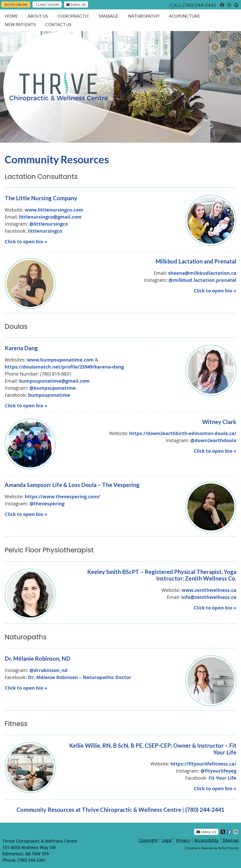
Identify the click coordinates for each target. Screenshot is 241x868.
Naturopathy (144, 16)
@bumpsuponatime (53, 388)
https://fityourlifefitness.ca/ (203, 764)
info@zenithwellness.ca (209, 597)
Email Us (76, 5)
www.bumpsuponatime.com (60, 360)
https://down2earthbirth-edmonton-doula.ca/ (183, 433)
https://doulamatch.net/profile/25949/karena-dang (64, 367)
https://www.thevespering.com (62, 497)
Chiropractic (73, 16)
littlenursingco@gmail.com (50, 217)
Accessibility (206, 840)
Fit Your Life (222, 778)
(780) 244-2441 (199, 5)
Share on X (223, 832)
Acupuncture (185, 16)
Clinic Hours (48, 5)
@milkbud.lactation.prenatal (202, 280)
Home (11, 16)
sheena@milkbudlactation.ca (202, 273)
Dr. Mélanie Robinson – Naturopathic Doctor (80, 677)
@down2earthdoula (213, 440)
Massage (109, 16)
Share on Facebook (230, 832)
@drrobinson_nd (48, 670)
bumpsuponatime (49, 395)
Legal (167, 840)
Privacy (183, 840)
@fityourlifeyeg (218, 771)
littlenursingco (45, 231)
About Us (38, 16)
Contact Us (58, 24)
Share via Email (236, 832)
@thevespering (47, 504)
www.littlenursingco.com (54, 210)
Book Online (16, 5)
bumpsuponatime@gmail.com (54, 381)
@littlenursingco (49, 224)
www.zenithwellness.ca (209, 590)
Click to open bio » (26, 242)
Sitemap (231, 840)
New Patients (20, 24)
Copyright (148, 840)
